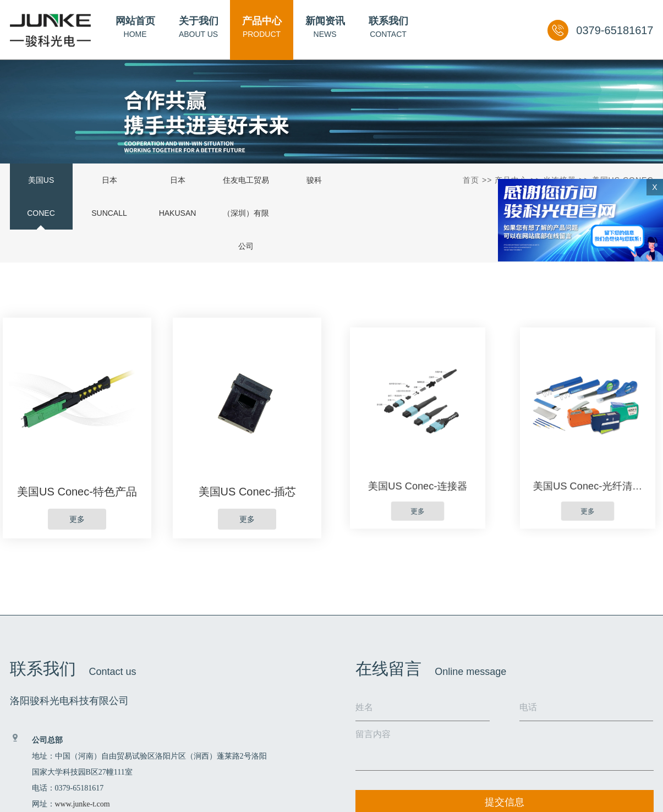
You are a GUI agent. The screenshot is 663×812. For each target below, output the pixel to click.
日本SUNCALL (109, 197)
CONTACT (388, 27)
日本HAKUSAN (178, 197)
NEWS (325, 27)
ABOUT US (199, 27)
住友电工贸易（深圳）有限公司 (246, 213)
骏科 (314, 180)
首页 (471, 180)
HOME (135, 27)
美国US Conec (41, 197)
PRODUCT (262, 27)
